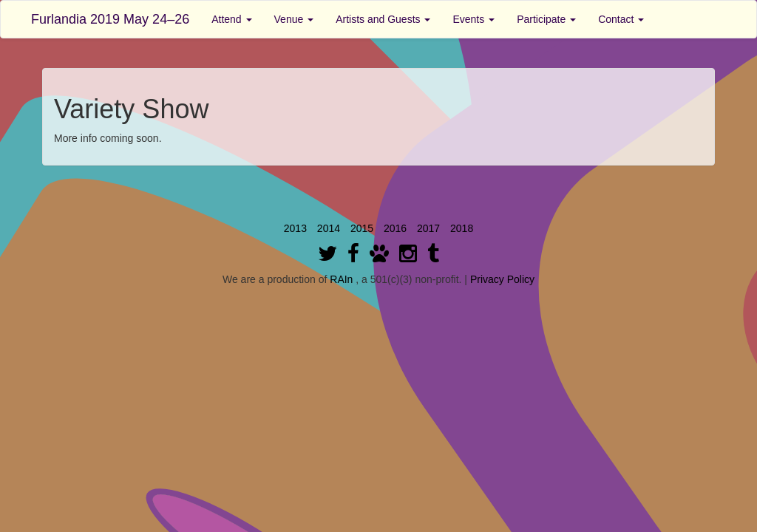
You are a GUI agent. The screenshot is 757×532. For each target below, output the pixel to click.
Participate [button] (546, 19)
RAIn (341, 279)
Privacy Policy (502, 279)
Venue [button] (294, 19)
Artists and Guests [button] (383, 19)
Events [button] (473, 19)
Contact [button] (621, 19)
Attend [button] (231, 19)
